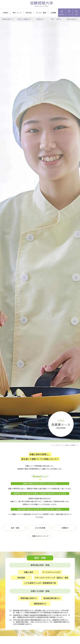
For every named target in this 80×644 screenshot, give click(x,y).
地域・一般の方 (56, 19)
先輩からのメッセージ (40, 536)
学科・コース (60, 445)
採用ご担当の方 (72, 19)
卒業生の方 (40, 19)
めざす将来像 (40, 528)
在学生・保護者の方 (24, 19)
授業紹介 (65, 528)
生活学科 (67, 445)
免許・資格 (15, 528)
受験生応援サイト (8, 19)
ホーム (53, 445)
